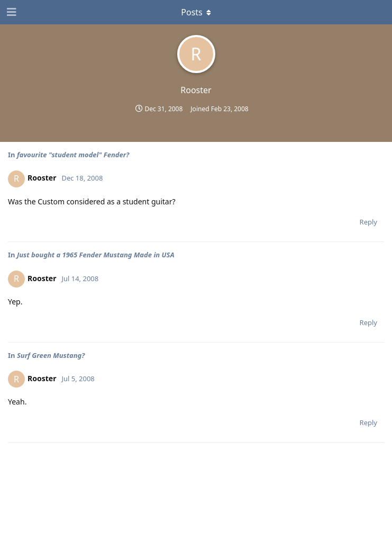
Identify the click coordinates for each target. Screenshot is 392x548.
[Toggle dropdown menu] (196, 12)
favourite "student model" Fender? (73, 155)
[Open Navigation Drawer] (11, 12)
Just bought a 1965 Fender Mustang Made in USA (96, 255)
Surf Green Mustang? (51, 355)
